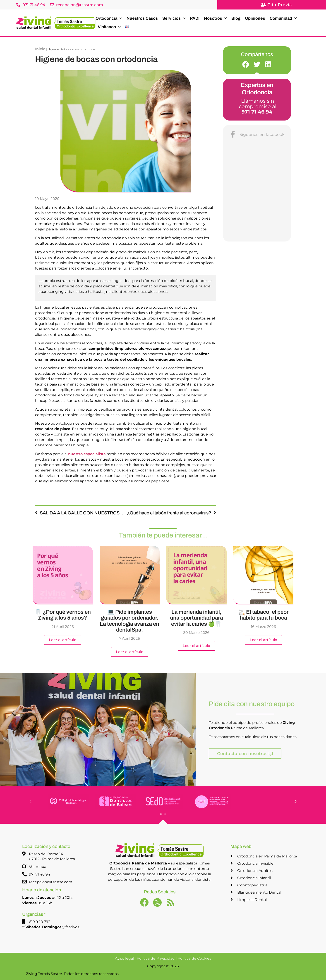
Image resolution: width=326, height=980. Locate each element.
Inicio (40, 49)
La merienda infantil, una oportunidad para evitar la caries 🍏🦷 (197, 618)
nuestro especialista (87, 454)
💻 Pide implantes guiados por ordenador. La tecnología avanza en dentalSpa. (129, 621)
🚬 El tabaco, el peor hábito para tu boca (263, 615)
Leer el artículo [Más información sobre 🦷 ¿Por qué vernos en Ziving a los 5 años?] (63, 640)
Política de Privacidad (156, 958)
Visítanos (109, 27)
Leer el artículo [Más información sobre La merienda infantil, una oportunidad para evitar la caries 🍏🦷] (196, 646)
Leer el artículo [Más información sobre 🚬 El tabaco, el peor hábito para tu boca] (263, 640)
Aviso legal (124, 958)
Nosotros (215, 18)
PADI (195, 18)
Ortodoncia (109, 18)
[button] (246, 64)
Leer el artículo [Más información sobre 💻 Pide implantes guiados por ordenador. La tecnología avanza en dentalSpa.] (130, 652)
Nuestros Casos (142, 18)
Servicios (174, 18)
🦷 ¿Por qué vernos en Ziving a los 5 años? (63, 615)
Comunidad (283, 18)
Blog (236, 18)
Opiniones (255, 18)
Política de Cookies (194, 958)
